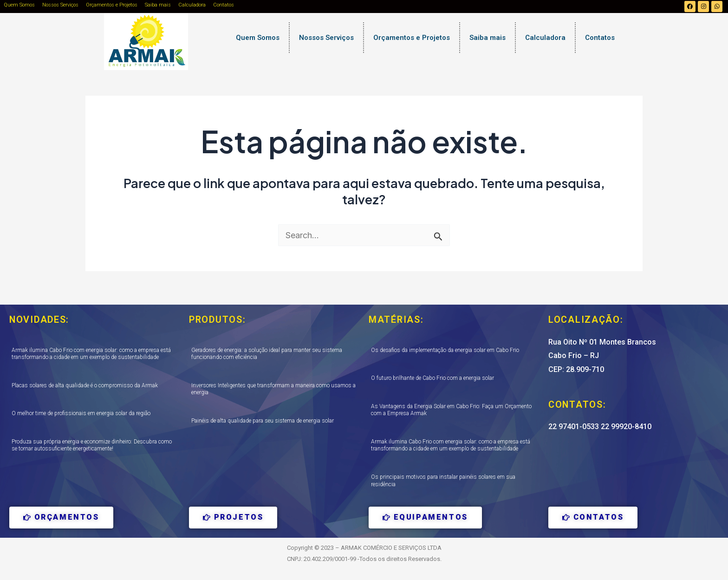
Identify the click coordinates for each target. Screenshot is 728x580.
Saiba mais (158, 5)
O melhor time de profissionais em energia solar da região (81, 413)
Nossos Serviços (60, 5)
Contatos (224, 5)
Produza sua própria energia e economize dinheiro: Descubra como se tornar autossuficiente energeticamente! (92, 445)
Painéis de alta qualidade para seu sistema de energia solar (263, 421)
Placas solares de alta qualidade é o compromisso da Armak (85, 385)
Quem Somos (19, 5)
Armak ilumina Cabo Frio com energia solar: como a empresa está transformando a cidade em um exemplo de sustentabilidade (91, 354)
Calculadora (192, 5)
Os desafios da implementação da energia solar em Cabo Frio (445, 350)
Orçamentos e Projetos (112, 5)
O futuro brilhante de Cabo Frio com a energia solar (432, 378)
